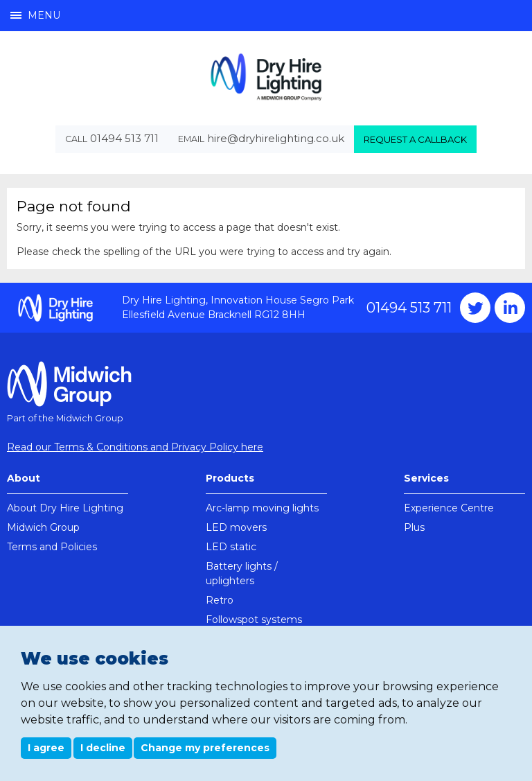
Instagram (510, 308)
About (24, 478)
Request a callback (415, 139)
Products (230, 478)
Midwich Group (43, 527)
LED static (231, 547)
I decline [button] (103, 748)
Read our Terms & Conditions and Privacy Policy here (135, 447)
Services (426, 478)
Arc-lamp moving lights (262, 508)
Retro (220, 600)
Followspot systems (254, 620)
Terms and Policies (52, 547)
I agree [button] (46, 748)
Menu (35, 15)
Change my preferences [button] (205, 748)
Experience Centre (449, 508)
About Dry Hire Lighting (65, 508)
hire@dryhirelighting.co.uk (276, 138)
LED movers (236, 527)
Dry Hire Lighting (266, 77)
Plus (414, 527)
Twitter (475, 308)
